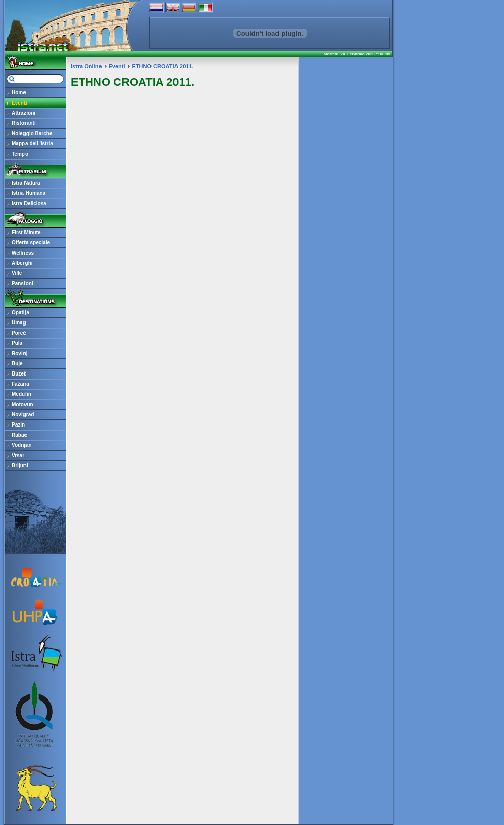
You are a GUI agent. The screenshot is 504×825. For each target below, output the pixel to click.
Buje (17, 364)
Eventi (19, 103)
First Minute (26, 232)
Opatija (20, 312)
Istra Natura (26, 183)
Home (19, 93)
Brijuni (20, 466)
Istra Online (86, 66)
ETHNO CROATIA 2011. (163, 66)
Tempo (20, 154)
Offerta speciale (31, 243)
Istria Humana (29, 193)
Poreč (19, 333)
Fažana (20, 384)
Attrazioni (23, 113)
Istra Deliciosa (29, 203)
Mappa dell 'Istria (32, 144)
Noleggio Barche (32, 133)
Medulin (21, 394)
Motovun (22, 404)
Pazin (18, 425)
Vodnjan (22, 445)
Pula (17, 343)
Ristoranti (24, 123)
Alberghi (22, 263)
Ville (17, 273)
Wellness (23, 253)
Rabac (19, 435)
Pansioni (22, 283)
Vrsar (18, 455)
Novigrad (23, 415)
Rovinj (20, 353)
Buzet (19, 374)
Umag (19, 323)
